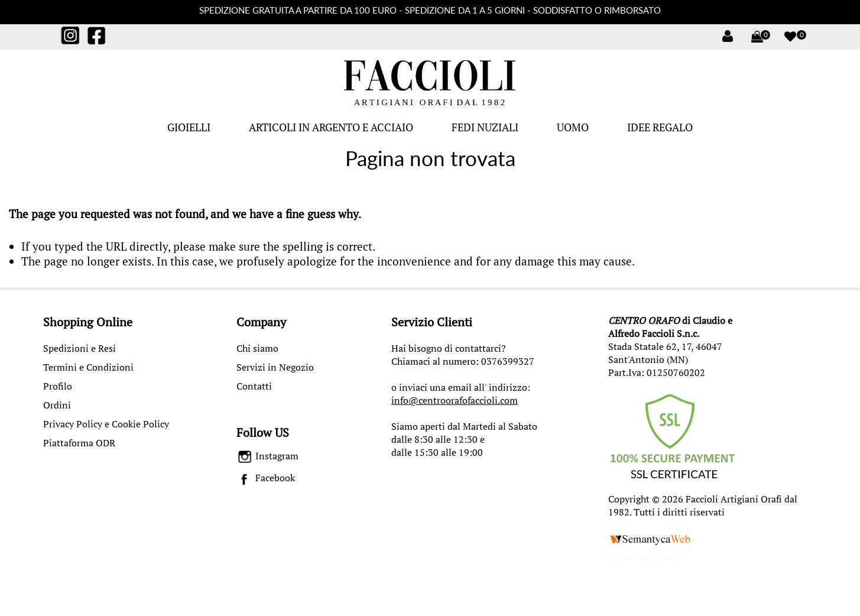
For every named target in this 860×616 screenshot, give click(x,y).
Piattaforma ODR (79, 443)
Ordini (57, 405)
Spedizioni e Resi (79, 348)
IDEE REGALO (660, 127)
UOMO (573, 127)
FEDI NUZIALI (485, 127)
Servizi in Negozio (275, 367)
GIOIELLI (189, 127)
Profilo (58, 386)
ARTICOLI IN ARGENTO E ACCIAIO (331, 127)
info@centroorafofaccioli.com (455, 400)
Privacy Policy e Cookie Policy (106, 424)
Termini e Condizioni (88, 367)
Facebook (266, 478)
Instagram (267, 456)
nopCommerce (666, 557)
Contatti (254, 386)
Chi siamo (257, 348)
